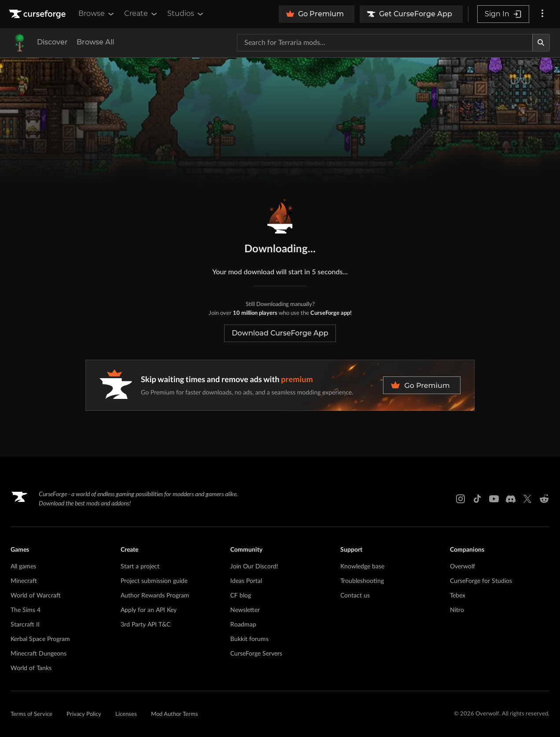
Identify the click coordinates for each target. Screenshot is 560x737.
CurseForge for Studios (481, 581)
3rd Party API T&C (146, 625)
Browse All (95, 42)
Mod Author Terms (175, 714)
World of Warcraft (36, 596)
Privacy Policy (84, 714)
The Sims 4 (26, 610)
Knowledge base (362, 567)
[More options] (542, 14)
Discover (52, 42)
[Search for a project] (385, 43)
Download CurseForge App (280, 333)
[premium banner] (280, 385)
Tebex (458, 596)
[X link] (527, 499)
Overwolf (462, 567)
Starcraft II (25, 625)
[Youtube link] (494, 499)
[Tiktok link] (477, 499)
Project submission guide (154, 581)
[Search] (541, 43)
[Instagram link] (461, 499)
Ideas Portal (246, 581)
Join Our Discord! (254, 567)
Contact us (355, 596)
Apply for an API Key (149, 610)
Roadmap (243, 625)
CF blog (241, 596)
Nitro (457, 610)
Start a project (140, 567)
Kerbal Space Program (40, 639)
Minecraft (24, 581)
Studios (186, 14)
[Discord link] (511, 499)
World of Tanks (31, 668)
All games (23, 567)
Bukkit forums (249, 639)
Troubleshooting (362, 581)
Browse (97, 14)
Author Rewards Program (155, 596)
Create (141, 14)
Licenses (126, 714)
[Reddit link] (544, 499)
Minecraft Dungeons (39, 654)
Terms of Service (31, 714)
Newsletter (245, 610)
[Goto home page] (38, 14)
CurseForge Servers (256, 654)
